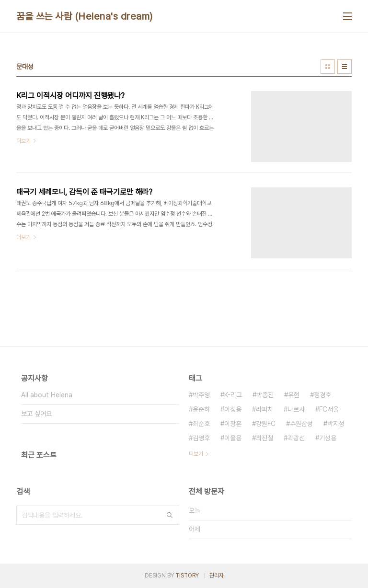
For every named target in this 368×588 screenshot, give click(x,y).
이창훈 (233, 424)
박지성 (336, 424)
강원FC (266, 424)
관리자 (217, 576)
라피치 (264, 409)
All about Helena (47, 395)
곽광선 (296, 438)
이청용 (233, 409)
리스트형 (345, 67)
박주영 (201, 395)
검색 (170, 515)
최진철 (264, 438)
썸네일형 (328, 67)
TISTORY (187, 576)
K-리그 (233, 395)
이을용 (233, 438)
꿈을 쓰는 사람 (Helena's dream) (85, 16)
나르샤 (296, 409)
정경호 (322, 395)
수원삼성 (301, 424)
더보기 (196, 454)
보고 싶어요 (36, 414)
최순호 (201, 424)
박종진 (265, 395)
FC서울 (329, 409)
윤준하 (201, 409)
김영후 (201, 438)
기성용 (328, 438)
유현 (294, 395)
